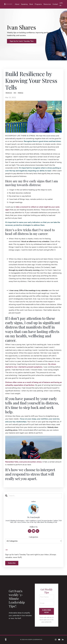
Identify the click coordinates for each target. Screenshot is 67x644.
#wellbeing (20, 93)
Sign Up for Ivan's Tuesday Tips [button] (22, 41)
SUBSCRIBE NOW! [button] (46, 611)
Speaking (24, 4)
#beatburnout (9, 93)
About (17, 4)
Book (31, 4)
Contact (55, 4)
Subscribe (12, 563)
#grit (15, 93)
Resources (47, 4)
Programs (38, 4)
